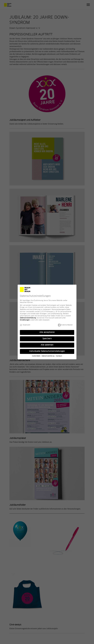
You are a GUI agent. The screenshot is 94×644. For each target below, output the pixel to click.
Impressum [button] (59, 356)
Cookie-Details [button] (36, 356)
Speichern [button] (47, 339)
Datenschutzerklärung (28, 318)
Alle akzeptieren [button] (47, 333)
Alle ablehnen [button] (47, 345)
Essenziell (25, 325)
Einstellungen (25, 320)
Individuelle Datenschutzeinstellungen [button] (47, 352)
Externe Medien (65, 325)
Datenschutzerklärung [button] (48, 356)
